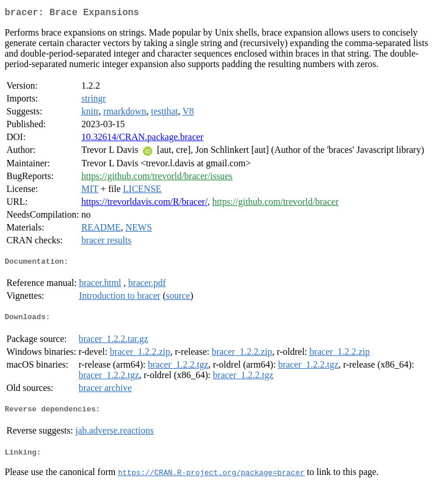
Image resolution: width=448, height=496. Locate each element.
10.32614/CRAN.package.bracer (142, 139)
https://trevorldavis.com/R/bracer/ (144, 204)
